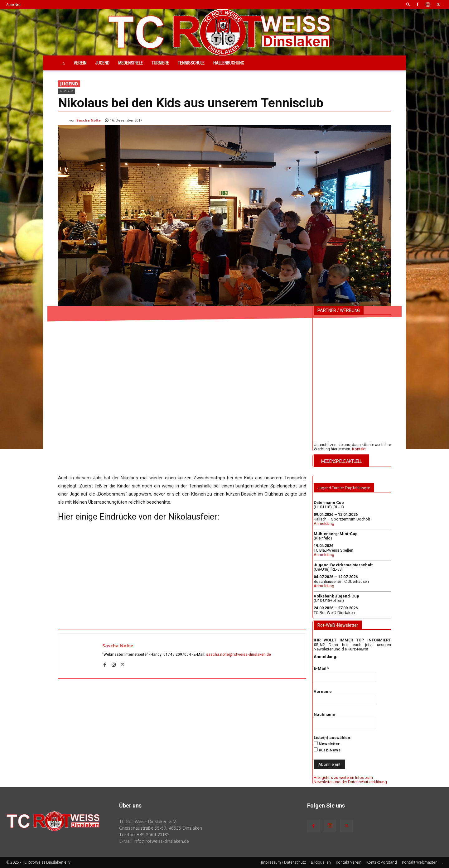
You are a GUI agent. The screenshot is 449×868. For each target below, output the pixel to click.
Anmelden (13, 5)
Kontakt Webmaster (419, 862)
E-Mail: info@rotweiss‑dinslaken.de (154, 841)
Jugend (102, 63)
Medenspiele (130, 63)
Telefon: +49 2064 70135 (144, 834)
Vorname (323, 691)
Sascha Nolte (89, 120)
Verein (80, 63)
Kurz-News (327, 750)
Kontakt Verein (349, 862)
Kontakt (359, 449)
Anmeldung (324, 523)
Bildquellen (321, 862)
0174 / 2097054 (177, 655)
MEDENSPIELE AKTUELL (341, 461)
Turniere (160, 63)
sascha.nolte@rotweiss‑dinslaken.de (239, 655)
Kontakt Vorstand (382, 862)
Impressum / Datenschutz (283, 862)
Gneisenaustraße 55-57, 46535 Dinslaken (161, 828)
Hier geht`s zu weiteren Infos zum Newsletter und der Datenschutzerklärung (350, 780)
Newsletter (327, 744)
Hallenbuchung (229, 63)
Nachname (324, 715)
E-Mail (321, 668)
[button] (408, 4)
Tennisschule (191, 63)
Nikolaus (67, 91)
